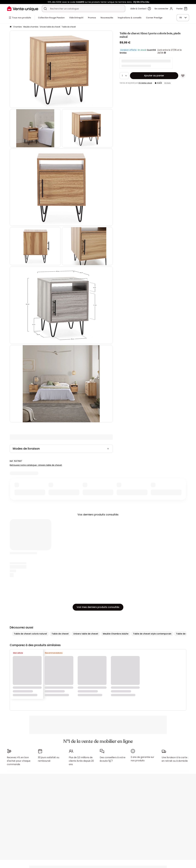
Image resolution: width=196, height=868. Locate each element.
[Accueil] (11, 27)
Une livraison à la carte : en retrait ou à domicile (175, 758)
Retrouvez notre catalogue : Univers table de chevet (36, 465)
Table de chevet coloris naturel (30, 634)
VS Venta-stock (145, 83)
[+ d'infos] (165, 53)
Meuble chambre (31, 27)
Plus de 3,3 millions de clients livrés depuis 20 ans (81, 759)
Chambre (17, 27)
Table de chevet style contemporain (152, 634)
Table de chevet (69, 27)
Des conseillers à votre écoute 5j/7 (113, 758)
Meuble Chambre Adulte (116, 634)
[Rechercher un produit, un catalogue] (45, 9)
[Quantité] (124, 76)
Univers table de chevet (50, 27)
